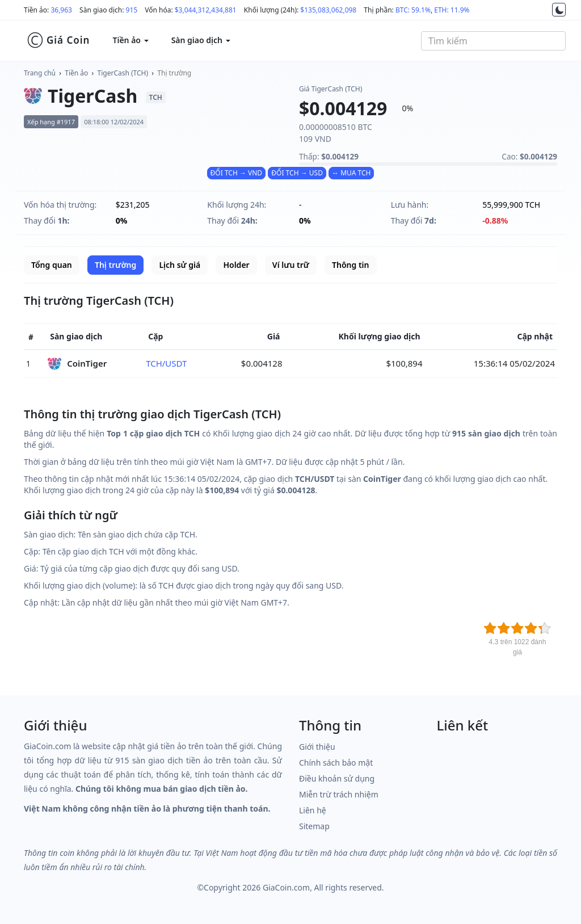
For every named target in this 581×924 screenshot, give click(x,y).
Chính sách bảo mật (336, 763)
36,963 (61, 10)
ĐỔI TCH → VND (237, 173)
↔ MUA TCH (351, 173)
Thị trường (174, 73)
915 (132, 10)
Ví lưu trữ (291, 265)
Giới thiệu (317, 747)
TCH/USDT (166, 363)
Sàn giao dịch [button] (201, 40)
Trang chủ (40, 73)
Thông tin (350, 265)
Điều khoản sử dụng (337, 778)
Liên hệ (313, 810)
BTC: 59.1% (413, 10)
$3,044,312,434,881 (206, 10)
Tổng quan (52, 265)
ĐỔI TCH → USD (297, 173)
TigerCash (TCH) (123, 73)
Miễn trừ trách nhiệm (339, 794)
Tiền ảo (76, 73)
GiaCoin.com (286, 887)
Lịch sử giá (180, 265)
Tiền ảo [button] (130, 40)
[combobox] (493, 41)
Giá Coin (58, 40)
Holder (236, 265)
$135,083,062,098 (328, 10)
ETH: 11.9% (452, 10)
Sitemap (314, 826)
